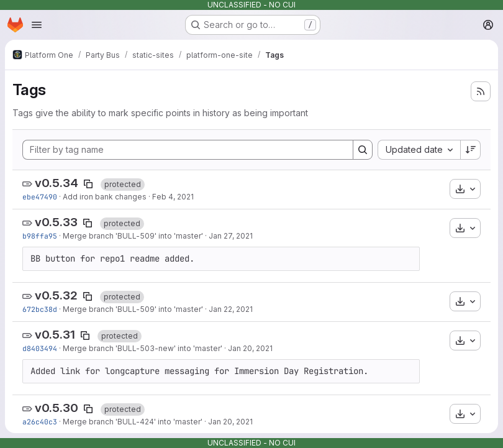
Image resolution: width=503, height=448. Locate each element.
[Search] (363, 150)
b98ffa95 (40, 236)
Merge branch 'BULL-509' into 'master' (133, 236)
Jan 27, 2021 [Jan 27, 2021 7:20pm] (231, 236)
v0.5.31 (55, 335)
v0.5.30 (57, 408)
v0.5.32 (56, 295)
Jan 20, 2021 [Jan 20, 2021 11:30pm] (250, 348)
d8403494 (40, 348)
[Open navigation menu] (37, 25)
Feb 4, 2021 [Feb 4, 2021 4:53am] (173, 197)
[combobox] (419, 150)
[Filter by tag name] (188, 150)
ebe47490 (40, 197)
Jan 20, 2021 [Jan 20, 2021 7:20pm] (230, 422)
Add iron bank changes (105, 197)
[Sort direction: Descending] (471, 150)
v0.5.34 (57, 183)
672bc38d (40, 309)
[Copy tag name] (88, 184)
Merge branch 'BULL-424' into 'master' (133, 422)
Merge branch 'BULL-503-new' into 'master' (143, 348)
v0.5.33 (56, 222)
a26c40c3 (40, 422)
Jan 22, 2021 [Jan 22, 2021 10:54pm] (231, 309)
